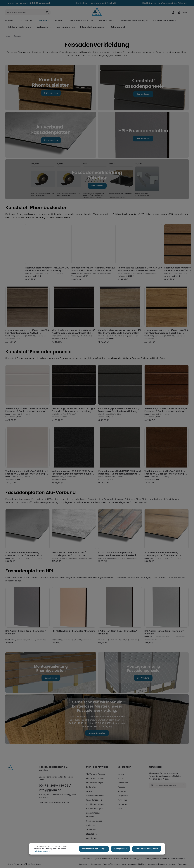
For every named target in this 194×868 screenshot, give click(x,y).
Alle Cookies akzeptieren (147, 849)
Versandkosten (126, 858)
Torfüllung (91, 825)
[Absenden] (184, 785)
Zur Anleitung (51, 679)
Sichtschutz (123, 791)
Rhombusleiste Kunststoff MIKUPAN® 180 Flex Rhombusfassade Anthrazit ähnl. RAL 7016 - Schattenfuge (73, 333)
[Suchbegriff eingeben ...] (25, 14)
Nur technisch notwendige (97, 849)
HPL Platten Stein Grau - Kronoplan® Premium (117, 634)
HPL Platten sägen (94, 809)
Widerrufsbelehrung (112, 864)
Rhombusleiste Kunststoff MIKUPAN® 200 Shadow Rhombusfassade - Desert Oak (27, 270)
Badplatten (91, 787)
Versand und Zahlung (137, 864)
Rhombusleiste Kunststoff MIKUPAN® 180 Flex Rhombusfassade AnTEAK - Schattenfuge (27, 333)
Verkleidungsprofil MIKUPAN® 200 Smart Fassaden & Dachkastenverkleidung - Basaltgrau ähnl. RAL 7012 (119, 474)
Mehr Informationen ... (42, 851)
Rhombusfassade (94, 821)
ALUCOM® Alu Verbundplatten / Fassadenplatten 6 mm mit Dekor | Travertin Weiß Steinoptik (71, 555)
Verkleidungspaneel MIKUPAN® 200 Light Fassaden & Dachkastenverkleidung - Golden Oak (166, 411)
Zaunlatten (91, 830)
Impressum (84, 864)
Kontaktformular (62, 802)
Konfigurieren (122, 849)
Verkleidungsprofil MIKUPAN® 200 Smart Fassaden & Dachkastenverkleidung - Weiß (27, 474)
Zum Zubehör (97, 187)
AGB (124, 864)
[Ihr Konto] (173, 14)
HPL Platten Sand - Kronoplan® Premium (73, 632)
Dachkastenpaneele (95, 796)
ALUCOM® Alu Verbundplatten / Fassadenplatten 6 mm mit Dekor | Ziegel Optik (117, 555)
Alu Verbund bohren (95, 778)
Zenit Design (36, 864)
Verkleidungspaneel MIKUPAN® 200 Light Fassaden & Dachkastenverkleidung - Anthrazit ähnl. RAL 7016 (73, 411)
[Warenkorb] (183, 14)
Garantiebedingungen (157, 864)
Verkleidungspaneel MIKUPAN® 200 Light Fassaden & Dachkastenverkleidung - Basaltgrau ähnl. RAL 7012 (120, 411)
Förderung (182, 864)
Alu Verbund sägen (95, 783)
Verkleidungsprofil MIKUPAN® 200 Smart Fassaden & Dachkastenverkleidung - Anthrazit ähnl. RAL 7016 (73, 474)
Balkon (89, 791)
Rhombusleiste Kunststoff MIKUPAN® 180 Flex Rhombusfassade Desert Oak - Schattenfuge (166, 333)
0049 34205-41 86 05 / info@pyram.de (55, 788)
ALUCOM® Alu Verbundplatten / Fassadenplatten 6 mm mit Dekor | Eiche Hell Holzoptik (166, 555)
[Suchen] (47, 14)
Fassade (121, 787)
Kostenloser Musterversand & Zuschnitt (96, 3)
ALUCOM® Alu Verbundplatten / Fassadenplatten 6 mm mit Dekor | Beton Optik (24, 555)
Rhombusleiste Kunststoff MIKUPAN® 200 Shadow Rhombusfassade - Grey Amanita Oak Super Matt (74, 270)
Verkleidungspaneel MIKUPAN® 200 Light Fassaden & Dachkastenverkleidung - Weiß (27, 411)
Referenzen (124, 767)
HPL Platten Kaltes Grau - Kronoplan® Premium (164, 634)
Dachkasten (123, 783)
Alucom (121, 774)
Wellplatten (91, 838)
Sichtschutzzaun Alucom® (93, 815)
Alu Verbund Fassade (96, 774)
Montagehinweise (97, 767)
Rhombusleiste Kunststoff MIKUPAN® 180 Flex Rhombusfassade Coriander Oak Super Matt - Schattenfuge (120, 333)
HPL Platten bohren (95, 804)
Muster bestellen (97, 734)
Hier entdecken (51, 94)
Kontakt (172, 864)
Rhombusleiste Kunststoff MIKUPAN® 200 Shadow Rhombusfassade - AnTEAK (166, 270)
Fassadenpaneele (94, 800)
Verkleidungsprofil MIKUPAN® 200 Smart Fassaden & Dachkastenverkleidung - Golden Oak (166, 474)
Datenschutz (96, 864)
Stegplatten (91, 834)
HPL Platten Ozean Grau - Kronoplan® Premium (26, 634)
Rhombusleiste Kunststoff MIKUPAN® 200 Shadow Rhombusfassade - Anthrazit (120, 270)
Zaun (120, 809)
